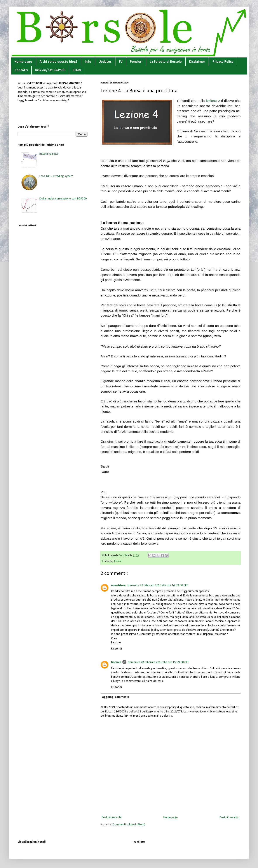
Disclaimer (197, 62)
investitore (118, 585)
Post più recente (112, 817)
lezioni (118, 561)
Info (88, 62)
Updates (105, 62)
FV (121, 62)
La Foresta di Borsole (166, 62)
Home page (23, 62)
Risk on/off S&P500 (50, 70)
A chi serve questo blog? (58, 62)
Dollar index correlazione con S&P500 (63, 199)
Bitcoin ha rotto (49, 154)
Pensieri (136, 62)
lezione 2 (213, 101)
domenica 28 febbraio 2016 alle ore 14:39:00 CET (157, 585)
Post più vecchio (229, 817)
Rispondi (116, 649)
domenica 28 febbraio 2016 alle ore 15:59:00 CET (158, 662)
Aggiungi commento (116, 697)
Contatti (21, 70)
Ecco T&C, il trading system (56, 176)
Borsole (116, 662)
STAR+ (77, 70)
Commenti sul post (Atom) (129, 825)
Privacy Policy (223, 62)
